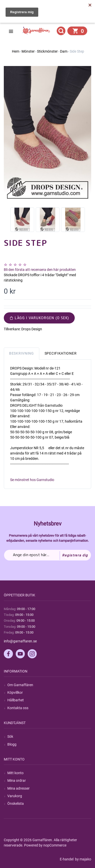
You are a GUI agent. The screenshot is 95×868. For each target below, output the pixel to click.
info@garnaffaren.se (20, 641)
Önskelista (16, 804)
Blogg (12, 744)
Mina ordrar (17, 780)
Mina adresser (18, 788)
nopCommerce (55, 845)
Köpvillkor (15, 692)
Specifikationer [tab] (61, 353)
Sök (10, 736)
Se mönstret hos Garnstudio (32, 480)
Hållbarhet (16, 700)
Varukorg (15, 796)
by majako (83, 859)
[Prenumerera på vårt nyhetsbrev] (48, 555)
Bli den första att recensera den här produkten (40, 270)
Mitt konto (15, 773)
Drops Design (32, 329)
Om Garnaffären (20, 685)
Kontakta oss (18, 708)
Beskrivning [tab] (22, 353)
